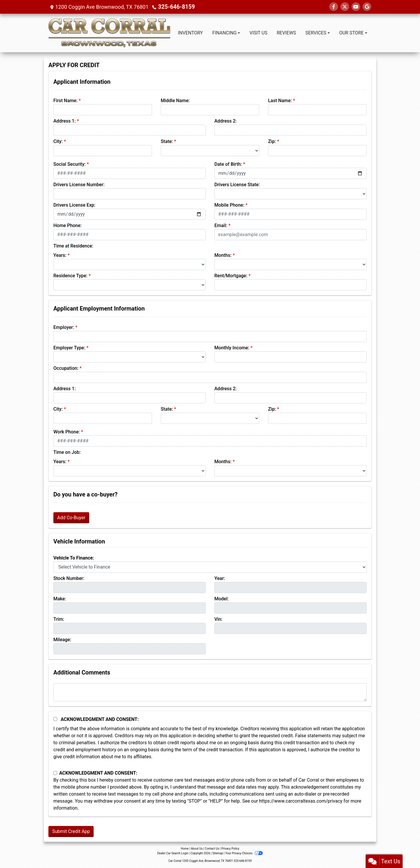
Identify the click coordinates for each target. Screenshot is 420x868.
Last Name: (280, 101)
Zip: (272, 141)
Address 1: (64, 121)
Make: (60, 599)
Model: (222, 599)
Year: (220, 578)
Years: (60, 255)
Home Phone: (68, 225)
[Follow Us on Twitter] (345, 7)
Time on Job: (67, 452)
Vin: (218, 619)
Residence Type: (70, 276)
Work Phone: (67, 432)
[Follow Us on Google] (367, 7)
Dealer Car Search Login (173, 853)
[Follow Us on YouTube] (356, 7)
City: (58, 141)
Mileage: (62, 640)
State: (167, 141)
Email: (221, 225)
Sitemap (218, 853)
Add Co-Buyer (71, 518)
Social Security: (70, 164)
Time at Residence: (73, 246)
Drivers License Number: (79, 185)
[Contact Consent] (55, 773)
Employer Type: (69, 348)
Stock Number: (69, 578)
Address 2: (225, 121)
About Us (197, 849)
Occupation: (66, 368)
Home (185, 849)
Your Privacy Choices (244, 853)
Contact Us (212, 849)
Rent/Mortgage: (231, 276)
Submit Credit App (71, 831)
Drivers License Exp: (74, 205)
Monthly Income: (232, 348)
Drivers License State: (237, 185)
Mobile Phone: (229, 205)
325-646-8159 (175, 7)
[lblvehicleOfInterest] (210, 567)
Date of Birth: (228, 164)
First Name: (65, 101)
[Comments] (210, 692)
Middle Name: (175, 101)
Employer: (64, 327)
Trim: (59, 619)
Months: (223, 255)
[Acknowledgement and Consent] (55, 719)
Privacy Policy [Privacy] (230, 849)
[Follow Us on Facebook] (334, 7)
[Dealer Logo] (109, 33)
